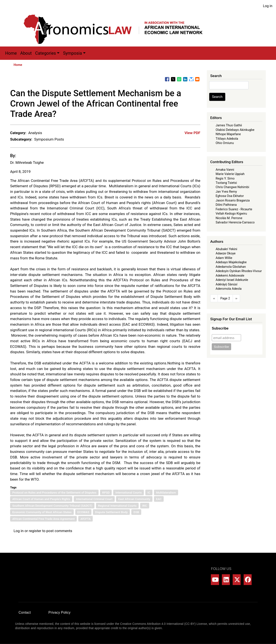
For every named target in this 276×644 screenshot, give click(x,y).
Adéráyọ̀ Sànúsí (227, 284)
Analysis (35, 133)
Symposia (72, 53)
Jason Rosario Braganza (233, 200)
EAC (159, 499)
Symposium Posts (49, 139)
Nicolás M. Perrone (229, 218)
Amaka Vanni (225, 170)
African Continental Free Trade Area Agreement (43, 519)
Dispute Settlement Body (111, 512)
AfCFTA (85, 519)
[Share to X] (173, 79)
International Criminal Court (94, 499)
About (26, 53)
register (35, 531)
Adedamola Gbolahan (231, 267)
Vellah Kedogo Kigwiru (231, 214)
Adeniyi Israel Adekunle (232, 280)
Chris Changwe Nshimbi (232, 187)
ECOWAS (83, 512)
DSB (136, 512)
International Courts (129, 492)
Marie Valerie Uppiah (230, 174)
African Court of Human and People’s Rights (41, 499)
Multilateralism (166, 492)
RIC (145, 506)
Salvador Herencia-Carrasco (235, 222)
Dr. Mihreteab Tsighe (27, 163)
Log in (268, 6)
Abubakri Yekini (226, 249)
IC (149, 492)
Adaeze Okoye (226, 253)
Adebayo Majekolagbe (231, 262)
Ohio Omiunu (225, 143)
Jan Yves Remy (226, 192)
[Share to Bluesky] (191, 79)
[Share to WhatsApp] (179, 79)
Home (11, 53)
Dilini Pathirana (226, 205)
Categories (45, 53)
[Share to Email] (197, 79)
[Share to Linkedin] (185, 79)
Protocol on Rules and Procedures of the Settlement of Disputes (54, 492)
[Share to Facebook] (167, 79)
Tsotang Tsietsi (226, 183)
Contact (25, 612)
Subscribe (220, 328)
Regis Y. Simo (225, 178)
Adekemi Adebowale (230, 276)
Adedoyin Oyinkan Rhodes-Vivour (239, 271)
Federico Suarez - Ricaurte (234, 209)
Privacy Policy (60, 612)
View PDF (192, 133)
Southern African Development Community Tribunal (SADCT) (52, 506)
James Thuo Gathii (229, 125)
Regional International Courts (117, 506)
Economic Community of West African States (42, 512)
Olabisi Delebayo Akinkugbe (235, 130)
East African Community (134, 499)
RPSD (106, 492)
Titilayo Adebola (227, 139)
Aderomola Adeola (229, 289)
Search (217, 97)
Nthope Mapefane (228, 134)
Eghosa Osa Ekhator (230, 196)
